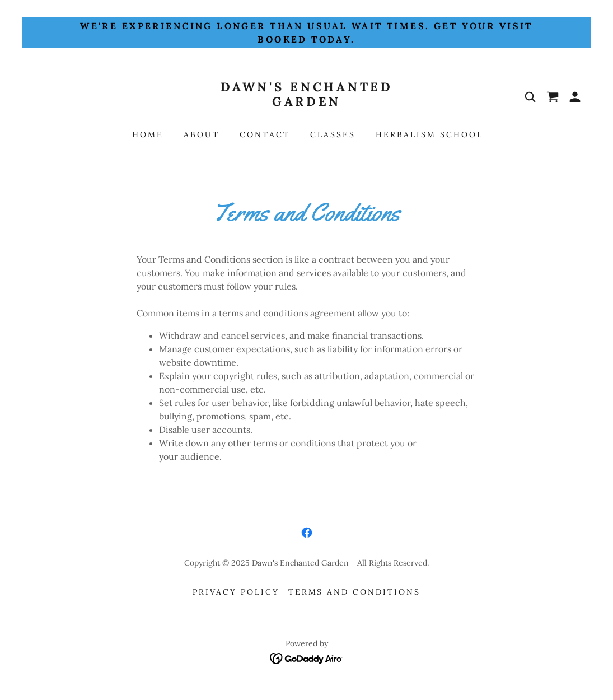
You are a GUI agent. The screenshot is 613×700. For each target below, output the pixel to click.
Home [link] (148, 134)
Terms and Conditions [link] (355, 592)
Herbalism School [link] (429, 134)
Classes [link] (333, 134)
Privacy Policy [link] (236, 592)
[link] (307, 102)
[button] (575, 97)
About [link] (202, 134)
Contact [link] (265, 134)
